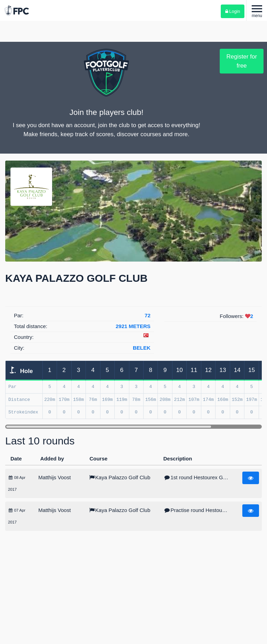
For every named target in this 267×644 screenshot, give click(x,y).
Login (233, 11)
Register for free (242, 61)
